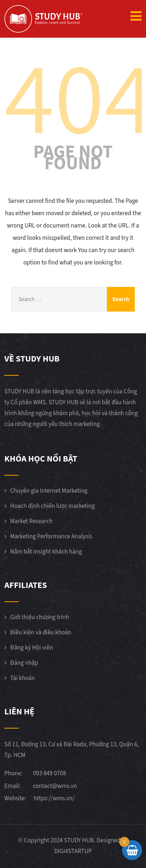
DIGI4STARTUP (73, 851)
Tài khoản (23, 678)
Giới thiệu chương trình (40, 617)
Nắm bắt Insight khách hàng (46, 552)
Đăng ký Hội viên (32, 648)
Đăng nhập (24, 663)
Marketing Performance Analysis (51, 537)
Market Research (31, 521)
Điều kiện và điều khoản (41, 633)
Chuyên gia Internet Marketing (49, 491)
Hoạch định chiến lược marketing (53, 506)
